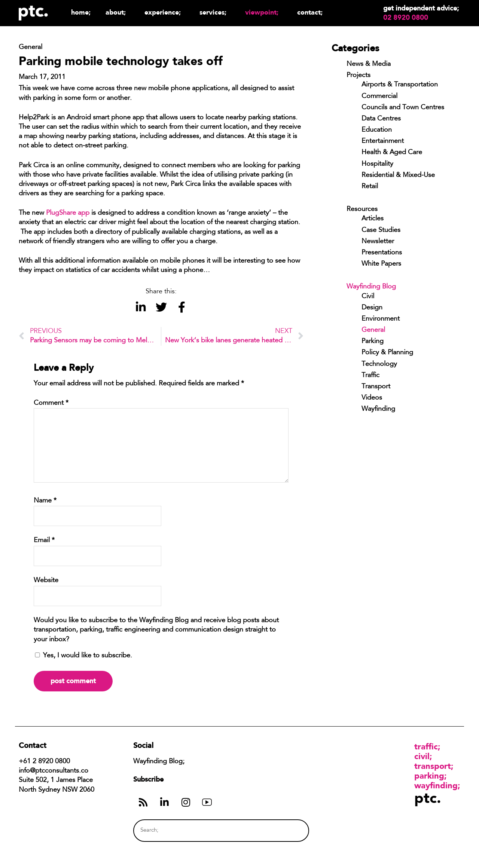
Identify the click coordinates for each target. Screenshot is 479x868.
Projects (359, 76)
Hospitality (377, 164)
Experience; (164, 12)
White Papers (381, 264)
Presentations (382, 253)
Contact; (310, 12)
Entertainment (383, 141)
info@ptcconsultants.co (54, 771)
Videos (372, 398)
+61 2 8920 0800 (44, 762)
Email (44, 541)
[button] (141, 307)
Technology (379, 364)
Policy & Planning (387, 353)
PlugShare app (68, 213)
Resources (362, 210)
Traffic (370, 376)
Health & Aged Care (392, 153)
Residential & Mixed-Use (398, 175)
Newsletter (378, 242)
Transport (376, 387)
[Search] (289, 830)
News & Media (369, 64)
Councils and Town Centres (403, 108)
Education (377, 130)
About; (118, 12)
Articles (373, 219)
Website (46, 581)
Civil (368, 297)
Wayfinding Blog (371, 287)
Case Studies (381, 230)
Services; (215, 12)
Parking (373, 342)
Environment (381, 319)
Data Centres (381, 119)
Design (372, 308)
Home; (81, 12)
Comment (51, 403)
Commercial (379, 97)
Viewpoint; (264, 12)
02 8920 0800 (406, 18)
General (373, 330)
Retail (370, 187)
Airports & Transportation (400, 85)
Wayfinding (378, 409)
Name (45, 501)
